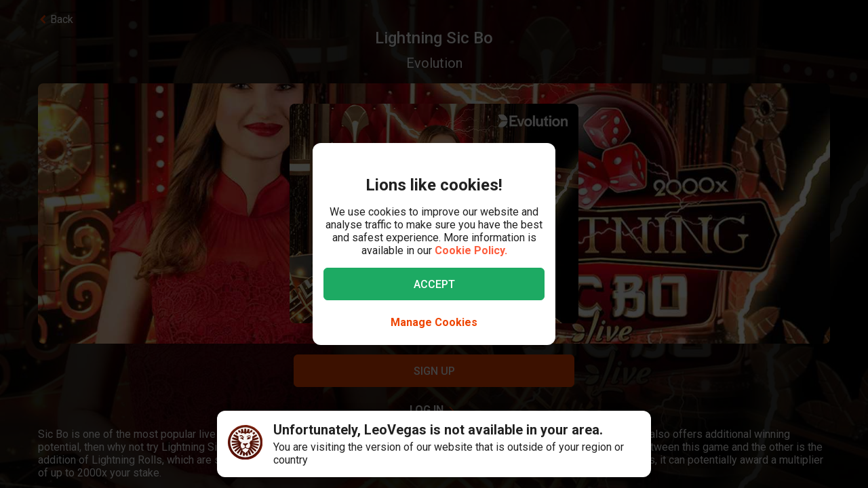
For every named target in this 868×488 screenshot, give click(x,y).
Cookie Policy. (471, 250)
